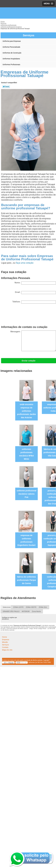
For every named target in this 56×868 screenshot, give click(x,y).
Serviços (5, 645)
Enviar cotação (29, 361)
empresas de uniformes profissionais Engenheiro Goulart (27, 540)
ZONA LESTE (18, 607)
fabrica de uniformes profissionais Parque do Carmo (26, 580)
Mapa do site (7, 650)
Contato (5, 647)
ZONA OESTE (31, 607)
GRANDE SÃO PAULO (11, 611)
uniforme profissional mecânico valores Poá (26, 494)
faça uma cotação (25, 263)
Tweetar (6, 86)
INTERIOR (26, 611)
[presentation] (22, 315)
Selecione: (7, 607)
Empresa (6, 640)
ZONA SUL (43, 607)
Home (4, 637)
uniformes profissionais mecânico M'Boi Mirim (26, 454)
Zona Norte (36, 611)
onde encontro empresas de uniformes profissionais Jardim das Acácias (26, 411)
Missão (5, 642)
